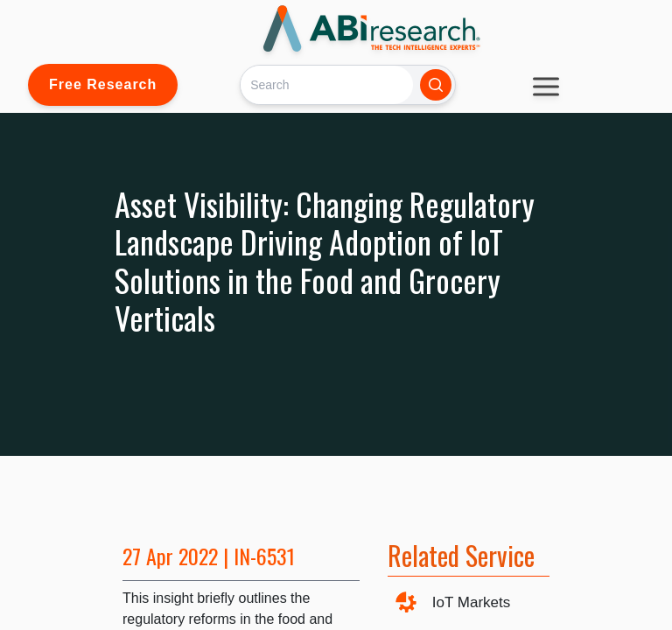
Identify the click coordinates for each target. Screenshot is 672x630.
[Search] (327, 84)
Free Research (103, 84)
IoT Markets (471, 602)
